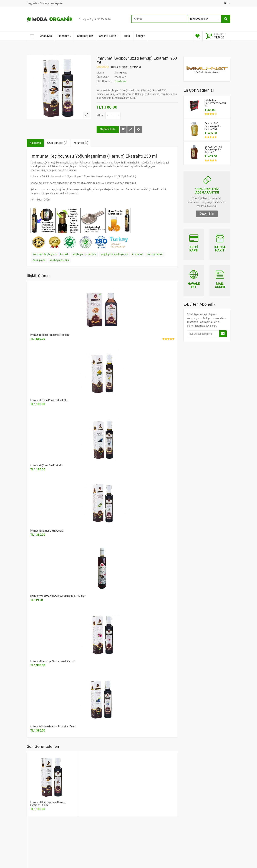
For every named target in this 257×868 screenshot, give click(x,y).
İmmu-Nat (121, 73)
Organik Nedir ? (109, 36)
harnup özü (39, 260)
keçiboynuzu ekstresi (85, 254)
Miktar (100, 115)
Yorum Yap (136, 67)
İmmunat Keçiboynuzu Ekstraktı (51, 254)
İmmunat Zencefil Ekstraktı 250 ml (50, 335)
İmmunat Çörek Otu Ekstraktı (47, 465)
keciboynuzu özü (59, 260)
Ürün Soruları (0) (57, 143)
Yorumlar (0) (81, 143)
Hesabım (64, 36)
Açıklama (35, 143)
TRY (227, 3)
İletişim (141, 36)
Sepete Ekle (108, 129)
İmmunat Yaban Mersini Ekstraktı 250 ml (53, 727)
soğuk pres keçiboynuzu (114, 254)
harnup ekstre (155, 254)
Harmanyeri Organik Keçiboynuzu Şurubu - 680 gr (58, 596)
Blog (127, 36)
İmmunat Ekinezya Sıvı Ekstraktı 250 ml (52, 661)
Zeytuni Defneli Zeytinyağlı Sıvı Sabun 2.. (213, 150)
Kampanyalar (85, 36)
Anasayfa (46, 36)
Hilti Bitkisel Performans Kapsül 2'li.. (215, 103)
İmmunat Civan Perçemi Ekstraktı (49, 400)
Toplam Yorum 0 (119, 67)
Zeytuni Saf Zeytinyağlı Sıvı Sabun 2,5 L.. (213, 126)
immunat (137, 254)
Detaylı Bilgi (207, 214)
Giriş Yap (45, 3)
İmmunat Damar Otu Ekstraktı (47, 531)
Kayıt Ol (58, 3)
